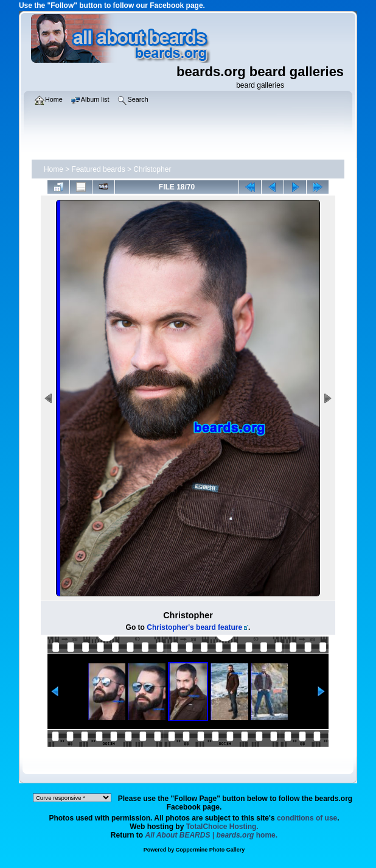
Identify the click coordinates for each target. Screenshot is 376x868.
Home (54, 169)
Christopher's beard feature (194, 627)
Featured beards (99, 169)
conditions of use (307, 818)
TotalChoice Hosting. (222, 827)
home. (212, 835)
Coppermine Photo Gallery (211, 850)
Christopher (152, 169)
